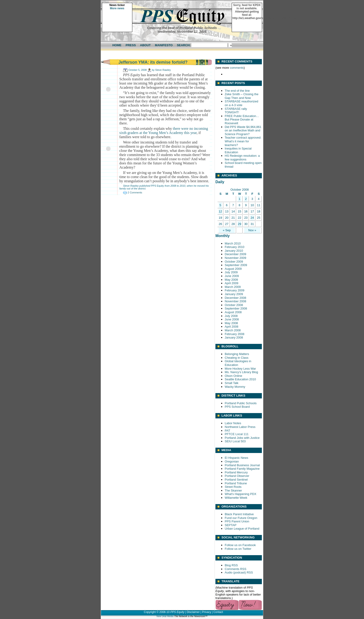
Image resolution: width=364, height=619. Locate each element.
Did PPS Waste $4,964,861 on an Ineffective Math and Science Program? (243, 130)
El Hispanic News (236, 458)
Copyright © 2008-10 (157, 612)
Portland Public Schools (241, 403)
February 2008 (235, 334)
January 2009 (234, 294)
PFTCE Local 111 (237, 434)
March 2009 (233, 287)
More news (117, 8)
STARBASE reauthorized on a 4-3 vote (241, 103)
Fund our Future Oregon (241, 518)
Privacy (206, 612)
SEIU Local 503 (235, 441)
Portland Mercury (236, 472)
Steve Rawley (163, 70)
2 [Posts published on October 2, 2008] (246, 199)
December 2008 (236, 298)
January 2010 (234, 251)
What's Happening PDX (240, 494)
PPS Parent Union (237, 521)
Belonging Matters (237, 354)
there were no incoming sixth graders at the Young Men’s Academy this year (164, 131)
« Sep (227, 230)
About (145, 45)
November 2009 (236, 258)
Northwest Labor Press (240, 427)
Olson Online (233, 376)
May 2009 (231, 280)
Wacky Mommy (235, 387)
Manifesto (164, 45)
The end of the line (237, 91)
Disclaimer (193, 612)
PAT (227, 431)
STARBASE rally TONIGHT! (236, 111)
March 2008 (233, 330)
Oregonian (232, 461)
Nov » (252, 230)
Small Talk (232, 383)
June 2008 (232, 319)
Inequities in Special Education (238, 150)
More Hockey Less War (240, 369)
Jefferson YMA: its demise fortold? (153, 62)
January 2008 (234, 337)
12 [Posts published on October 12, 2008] (220, 211)
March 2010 (233, 243)
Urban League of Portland (242, 529)
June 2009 (232, 276)
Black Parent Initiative (239, 514)
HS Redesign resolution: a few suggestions (242, 158)
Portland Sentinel (236, 480)
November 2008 (236, 301)
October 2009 (234, 262)
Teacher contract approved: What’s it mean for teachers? (243, 141)
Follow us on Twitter (238, 549)
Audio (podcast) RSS (239, 572)
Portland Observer (237, 476)
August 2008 (233, 312)
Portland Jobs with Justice (242, 438)
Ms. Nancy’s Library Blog (241, 372)
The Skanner (233, 490)
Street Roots (233, 487)
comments (237, 68)
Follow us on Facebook (240, 545)
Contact (218, 612)
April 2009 (232, 283)
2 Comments (135, 192)
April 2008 (232, 327)
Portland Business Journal (242, 465)
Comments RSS (236, 569)
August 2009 (233, 269)
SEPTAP (231, 525)
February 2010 (235, 247)
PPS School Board (237, 407)
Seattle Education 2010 (240, 379)
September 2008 (236, 308)
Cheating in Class (237, 358)
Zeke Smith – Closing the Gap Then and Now (242, 96)
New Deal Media (165, 616)
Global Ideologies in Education (238, 363)
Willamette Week (236, 498)
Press (131, 45)
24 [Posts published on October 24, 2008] (252, 218)
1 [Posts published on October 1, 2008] (239, 199)
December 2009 (236, 254)
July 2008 (231, 316)
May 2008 (231, 323)
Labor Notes (233, 423)
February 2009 (235, 290)
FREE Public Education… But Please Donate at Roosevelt (242, 120)
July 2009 (231, 272)
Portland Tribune (236, 483)
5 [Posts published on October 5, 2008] (220, 205)
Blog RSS (231, 565)
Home (117, 45)
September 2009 (236, 265)
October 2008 (234, 305)
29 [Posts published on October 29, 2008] (239, 224)
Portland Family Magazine (242, 469)
